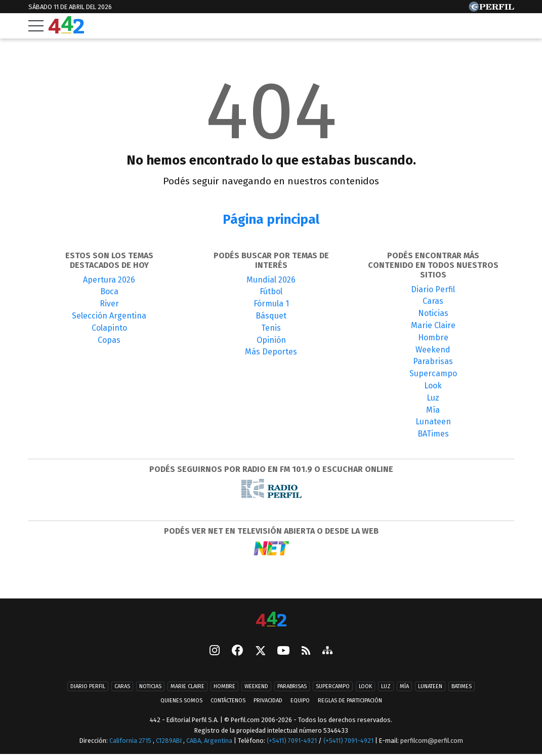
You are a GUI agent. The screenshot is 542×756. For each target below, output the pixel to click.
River (109, 304)
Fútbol (271, 291)
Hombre (433, 337)
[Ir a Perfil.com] (491, 9)
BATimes (433, 434)
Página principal (271, 220)
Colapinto (109, 328)
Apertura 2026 (109, 280)
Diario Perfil (433, 289)
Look (433, 386)
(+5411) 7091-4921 (292, 742)
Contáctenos (227, 701)
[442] (271, 620)
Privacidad (268, 701)
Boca (109, 291)
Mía (433, 410)
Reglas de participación (352, 701)
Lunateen (433, 422)
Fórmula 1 (271, 304)
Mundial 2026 (271, 280)
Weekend (433, 350)
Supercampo (433, 373)
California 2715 (131, 742)
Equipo (301, 701)
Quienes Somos (179, 701)
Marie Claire (433, 325)
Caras (433, 301)
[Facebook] (237, 651)
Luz (433, 398)
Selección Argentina (109, 316)
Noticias (433, 313)
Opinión (271, 340)
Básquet (271, 316)
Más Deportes (271, 352)
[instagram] (215, 651)
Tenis (271, 328)
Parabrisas (433, 361)
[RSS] (306, 651)
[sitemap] (327, 651)
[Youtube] (283, 651)
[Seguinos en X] (260, 651)
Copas (109, 340)
